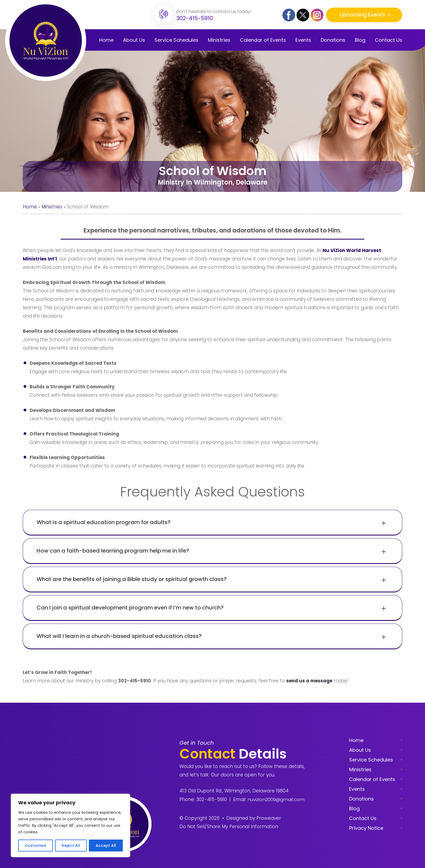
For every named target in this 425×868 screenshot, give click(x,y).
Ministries (219, 40)
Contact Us (389, 40)
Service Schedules (371, 760)
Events (303, 40)
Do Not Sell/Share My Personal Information (229, 827)
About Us (134, 40)
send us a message (309, 681)
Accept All (106, 846)
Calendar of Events (372, 779)
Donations (333, 40)
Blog (360, 40)
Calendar (263, 40)
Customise (36, 846)
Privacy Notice (366, 828)
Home (106, 40)
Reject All (71, 846)
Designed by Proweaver (254, 818)
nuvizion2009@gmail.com (276, 799)
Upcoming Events (363, 15)
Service (176, 40)
